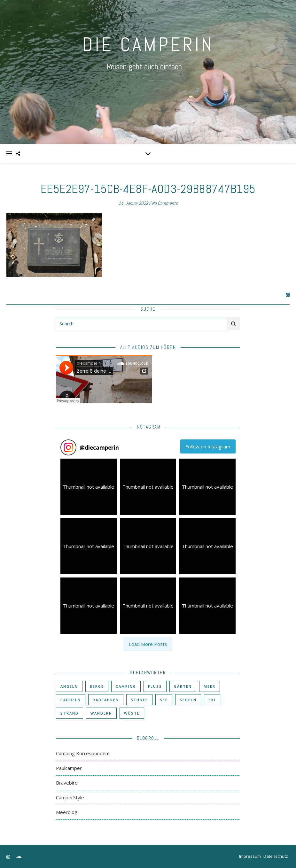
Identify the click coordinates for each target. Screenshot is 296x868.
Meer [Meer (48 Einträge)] (210, 686)
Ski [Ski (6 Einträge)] (212, 700)
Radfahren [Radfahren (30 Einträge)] (106, 700)
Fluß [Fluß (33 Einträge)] (155, 686)
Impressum (250, 856)
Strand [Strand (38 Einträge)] (70, 713)
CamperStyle (70, 797)
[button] (89, 487)
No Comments (165, 203)
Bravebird (67, 783)
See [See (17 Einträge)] (164, 700)
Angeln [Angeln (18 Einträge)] (69, 686)
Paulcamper (69, 768)
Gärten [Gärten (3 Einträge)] (183, 686)
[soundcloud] (19, 857)
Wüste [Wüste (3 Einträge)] (132, 713)
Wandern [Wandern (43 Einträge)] (101, 713)
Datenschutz (276, 856)
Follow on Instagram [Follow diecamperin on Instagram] (208, 446)
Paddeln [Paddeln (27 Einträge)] (71, 700)
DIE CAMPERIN (148, 45)
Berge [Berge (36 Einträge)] (97, 686)
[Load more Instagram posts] (148, 644)
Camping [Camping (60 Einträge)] (126, 686)
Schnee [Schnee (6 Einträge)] (139, 700)
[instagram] (9, 857)
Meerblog (67, 812)
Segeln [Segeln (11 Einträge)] (188, 700)
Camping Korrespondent (83, 753)
